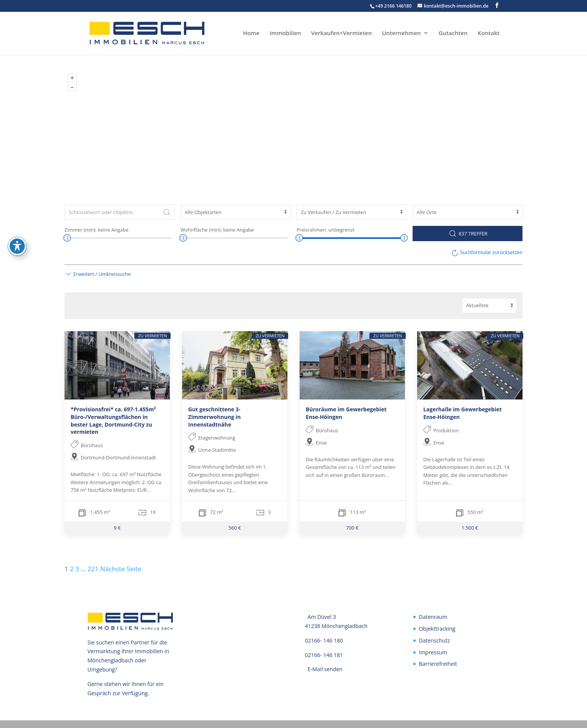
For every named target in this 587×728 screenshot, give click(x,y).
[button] (497, 6)
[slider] (67, 238)
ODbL (514, 188)
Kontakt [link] (489, 34)
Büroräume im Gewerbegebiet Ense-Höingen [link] (346, 413)
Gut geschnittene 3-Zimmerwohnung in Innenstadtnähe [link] (214, 417)
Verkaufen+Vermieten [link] (341, 34)
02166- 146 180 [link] (324, 640)
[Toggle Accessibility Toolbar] (17, 246)
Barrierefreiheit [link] (438, 664)
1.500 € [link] (470, 528)
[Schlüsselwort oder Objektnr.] (119, 212)
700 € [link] (352, 528)
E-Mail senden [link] (325, 669)
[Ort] (468, 212)
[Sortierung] (489, 306)
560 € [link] (235, 528)
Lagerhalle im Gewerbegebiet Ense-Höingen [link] (463, 413)
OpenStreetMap (444, 188)
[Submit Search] (167, 212)
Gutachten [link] (453, 34)
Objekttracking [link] (437, 629)
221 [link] (93, 569)
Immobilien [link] (285, 34)
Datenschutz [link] (434, 640)
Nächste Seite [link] (121, 569)
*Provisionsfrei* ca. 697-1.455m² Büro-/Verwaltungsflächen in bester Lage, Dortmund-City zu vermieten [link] (113, 420)
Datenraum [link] (433, 617)
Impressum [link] (433, 652)
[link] (119, 33)
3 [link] (77, 569)
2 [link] (72, 569)
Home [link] (251, 34)
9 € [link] (117, 528)
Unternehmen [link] (402, 34)
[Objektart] (235, 212)
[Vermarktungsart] (352, 212)
